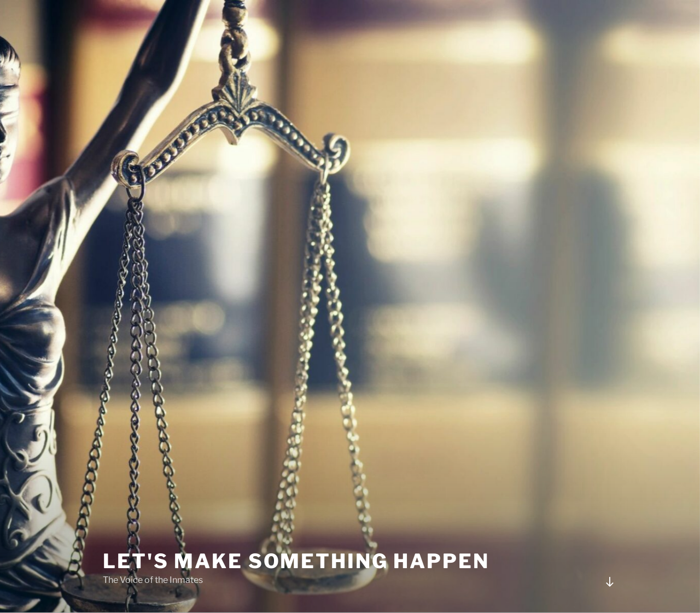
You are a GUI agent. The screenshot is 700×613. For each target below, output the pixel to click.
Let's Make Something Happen (296, 561)
